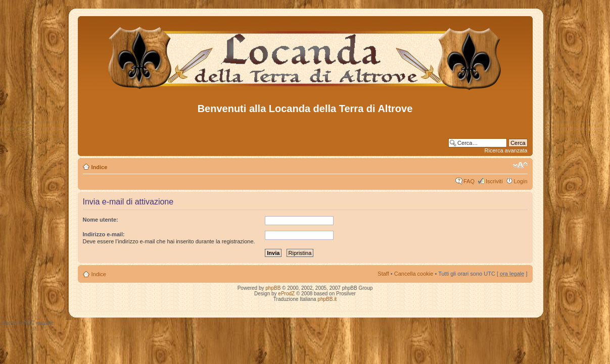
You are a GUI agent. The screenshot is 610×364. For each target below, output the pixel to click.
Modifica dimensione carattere (520, 165)
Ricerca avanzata (506, 150)
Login (521, 181)
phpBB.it (327, 299)
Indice (100, 167)
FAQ (469, 181)
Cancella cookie (414, 274)
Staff (383, 274)
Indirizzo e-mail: (104, 234)
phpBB (273, 288)
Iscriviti (494, 181)
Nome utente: (101, 220)
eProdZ (286, 294)
